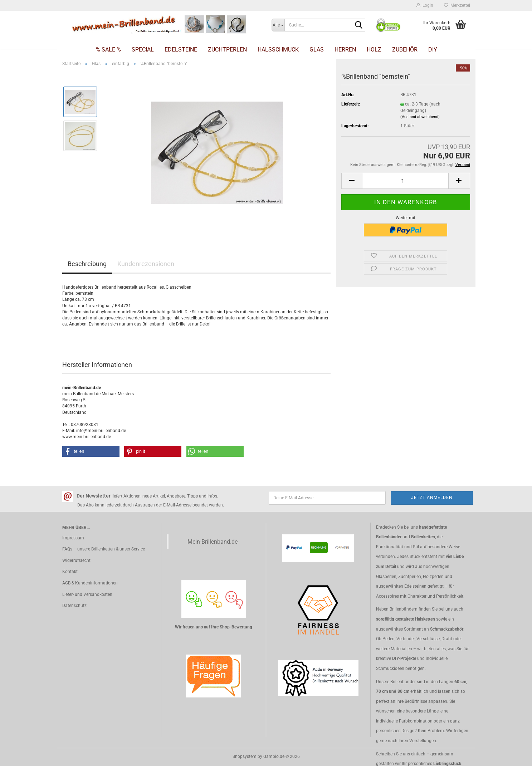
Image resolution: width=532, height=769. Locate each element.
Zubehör (405, 50)
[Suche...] (278, 25)
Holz (374, 50)
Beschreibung (87, 264)
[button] (352, 181)
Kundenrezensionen (146, 264)
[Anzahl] (406, 181)
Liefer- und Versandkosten (87, 594)
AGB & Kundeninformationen (90, 583)
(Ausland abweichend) (420, 117)
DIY (433, 50)
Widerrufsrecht (76, 560)
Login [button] (425, 5)
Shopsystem (245, 756)
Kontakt (70, 572)
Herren (345, 50)
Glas (317, 50)
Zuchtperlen (227, 50)
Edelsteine (181, 50)
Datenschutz (74, 606)
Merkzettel (457, 5)
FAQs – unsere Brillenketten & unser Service (104, 549)
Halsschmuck (278, 50)
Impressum (73, 538)
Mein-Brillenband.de (213, 542)
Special (143, 50)
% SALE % (108, 50)
